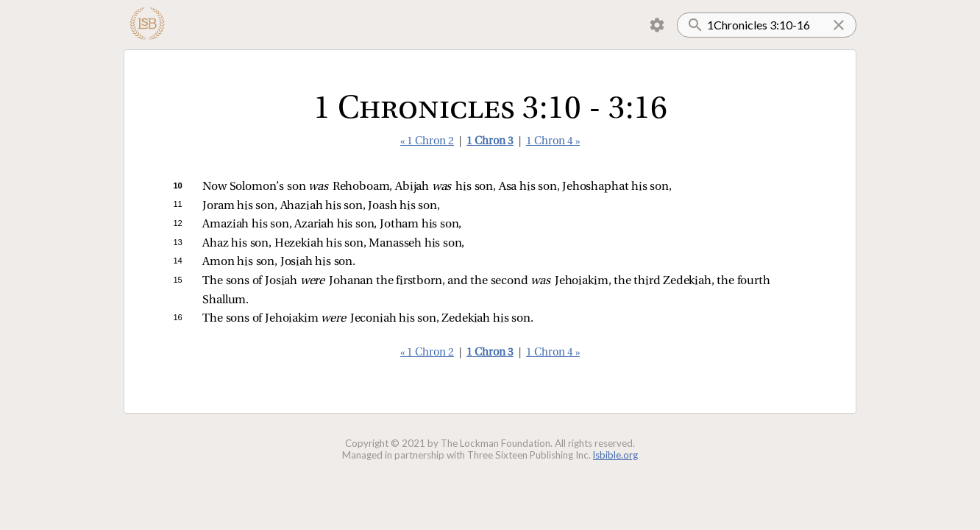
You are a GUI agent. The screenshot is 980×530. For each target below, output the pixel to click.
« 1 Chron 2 (427, 142)
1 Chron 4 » (553, 142)
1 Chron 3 (490, 142)
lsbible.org (615, 455)
